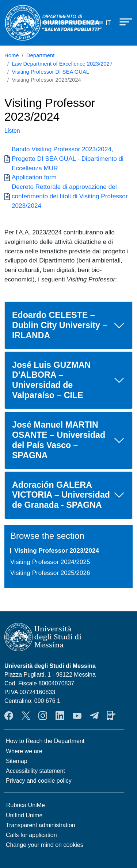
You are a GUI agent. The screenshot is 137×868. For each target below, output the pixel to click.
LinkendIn (60, 716)
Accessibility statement (35, 771)
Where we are (24, 751)
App (111, 716)
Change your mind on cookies (45, 845)
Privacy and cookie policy (39, 781)
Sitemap (17, 761)
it (108, 23)
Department (41, 55)
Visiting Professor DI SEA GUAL (50, 72)
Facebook (9, 716)
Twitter (26, 716)
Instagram (43, 716)
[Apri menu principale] (122, 22)
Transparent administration (41, 825)
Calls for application (31, 835)
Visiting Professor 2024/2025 (50, 562)
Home (12, 55)
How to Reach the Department (45, 741)
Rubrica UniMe (26, 805)
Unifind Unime (24, 815)
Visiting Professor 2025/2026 (50, 573)
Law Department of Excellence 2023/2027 (62, 64)
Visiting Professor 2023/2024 (57, 550)
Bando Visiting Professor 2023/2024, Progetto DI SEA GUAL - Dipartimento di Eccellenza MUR (68, 158)
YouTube (77, 716)
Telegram (94, 716)
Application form (34, 177)
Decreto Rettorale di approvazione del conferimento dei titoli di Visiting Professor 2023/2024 (70, 196)
